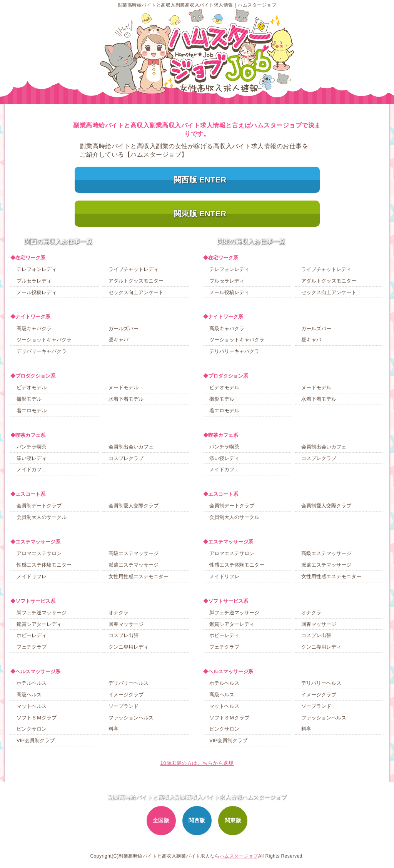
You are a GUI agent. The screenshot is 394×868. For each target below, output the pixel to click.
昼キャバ (119, 340)
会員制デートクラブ (39, 506)
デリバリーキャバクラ (42, 351)
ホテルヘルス (32, 683)
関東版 (233, 820)
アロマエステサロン (39, 553)
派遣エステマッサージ (134, 565)
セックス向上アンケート (136, 292)
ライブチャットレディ (134, 269)
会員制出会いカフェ (131, 447)
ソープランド (124, 706)
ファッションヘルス (131, 718)
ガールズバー (124, 329)
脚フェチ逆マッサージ (42, 613)
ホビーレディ (32, 635)
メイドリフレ (32, 576)
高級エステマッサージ (134, 553)
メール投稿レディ (37, 292)
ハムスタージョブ (239, 856)
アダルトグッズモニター (136, 281)
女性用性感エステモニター (139, 576)
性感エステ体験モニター (44, 565)
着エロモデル (32, 411)
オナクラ (119, 613)
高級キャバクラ (34, 329)
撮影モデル (29, 399)
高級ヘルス (29, 695)
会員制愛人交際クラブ (134, 506)
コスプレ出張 (124, 635)
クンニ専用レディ (129, 647)
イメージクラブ (126, 695)
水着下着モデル (126, 399)
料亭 (114, 729)
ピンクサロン (32, 729)
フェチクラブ (32, 647)
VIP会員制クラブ (36, 740)
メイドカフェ (32, 469)
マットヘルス (32, 706)
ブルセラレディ (34, 281)
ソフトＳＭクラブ (37, 718)
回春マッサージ (126, 624)
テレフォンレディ (37, 269)
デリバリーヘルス (129, 683)
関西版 (197, 820)
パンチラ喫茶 (32, 447)
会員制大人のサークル (42, 517)
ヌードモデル (124, 387)
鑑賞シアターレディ (39, 624)
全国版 (161, 820)
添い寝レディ (32, 458)
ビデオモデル (32, 387)
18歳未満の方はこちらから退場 (197, 763)
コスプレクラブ (126, 458)
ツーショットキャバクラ (44, 340)
